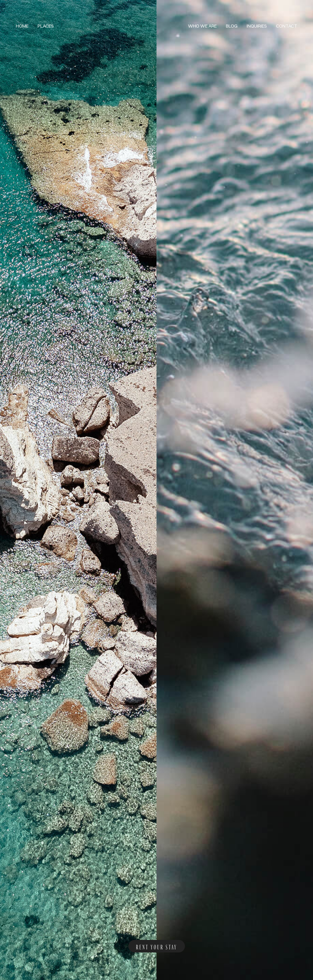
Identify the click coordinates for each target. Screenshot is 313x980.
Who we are (202, 26)
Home (22, 26)
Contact (287, 26)
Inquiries (257, 26)
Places (46, 26)
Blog (232, 26)
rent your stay (157, 946)
